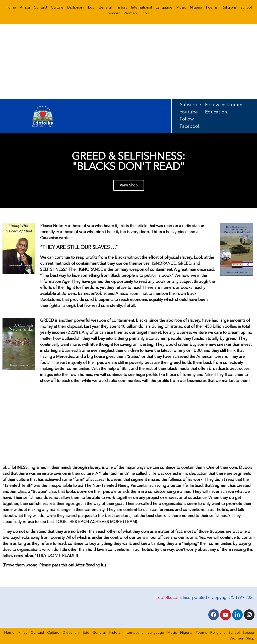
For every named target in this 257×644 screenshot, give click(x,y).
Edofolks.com (168, 598)
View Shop (129, 187)
